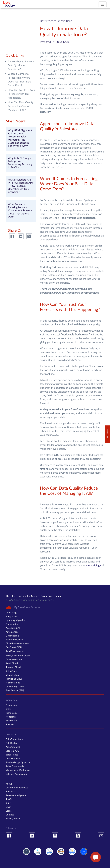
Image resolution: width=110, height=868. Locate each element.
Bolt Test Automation (16, 774)
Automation (12, 632)
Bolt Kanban (12, 743)
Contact (10, 815)
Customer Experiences (17, 787)
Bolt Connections (14, 739)
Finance (10, 724)
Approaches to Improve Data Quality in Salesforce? (21, 65)
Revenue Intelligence (16, 795)
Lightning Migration (15, 620)
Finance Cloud (13, 683)
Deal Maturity (13, 758)
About (9, 784)
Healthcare (11, 720)
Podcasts (10, 791)
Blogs (8, 807)
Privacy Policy (13, 818)
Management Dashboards (18, 770)
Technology (11, 713)
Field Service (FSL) (15, 690)
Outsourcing (12, 624)
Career (9, 811)
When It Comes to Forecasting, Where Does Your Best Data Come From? (20, 80)
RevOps (9, 799)
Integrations (12, 616)
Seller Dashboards (15, 766)
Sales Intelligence (14, 639)
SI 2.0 (8, 803)
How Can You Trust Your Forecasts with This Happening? (21, 94)
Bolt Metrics (12, 755)
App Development (15, 651)
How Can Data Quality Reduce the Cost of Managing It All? (20, 106)
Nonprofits (11, 717)
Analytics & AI (13, 628)
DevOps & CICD (14, 647)
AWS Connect (13, 747)
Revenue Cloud (13, 667)
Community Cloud (15, 686)
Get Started (107, 434)
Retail (8, 709)
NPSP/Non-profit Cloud (18, 655)
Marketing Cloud (14, 679)
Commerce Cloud (14, 659)
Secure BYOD (12, 751)
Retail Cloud (12, 663)
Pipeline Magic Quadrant (18, 762)
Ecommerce (11, 705)
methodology (93, 565)
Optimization (12, 636)
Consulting (11, 612)
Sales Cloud (11, 671)
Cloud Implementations (17, 643)
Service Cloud (13, 675)
